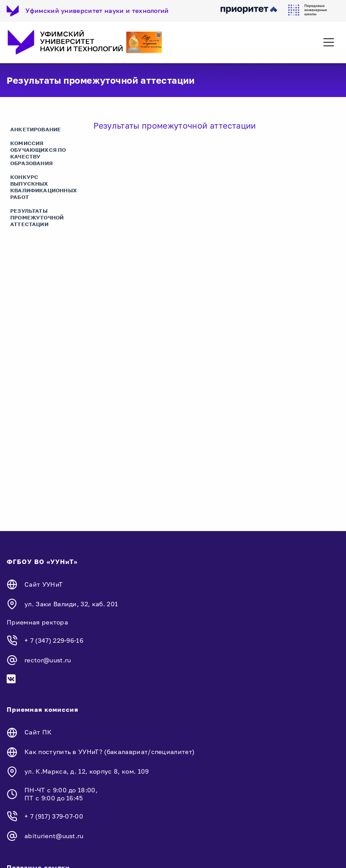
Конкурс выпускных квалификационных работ (44, 187)
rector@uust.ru (48, 660)
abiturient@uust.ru (54, 836)
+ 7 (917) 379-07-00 (54, 816)
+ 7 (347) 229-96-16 (54, 640)
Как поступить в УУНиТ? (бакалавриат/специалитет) (109, 752)
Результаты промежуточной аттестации (37, 217)
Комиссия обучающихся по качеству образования (38, 153)
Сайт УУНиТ (44, 584)
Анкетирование (36, 129)
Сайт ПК (38, 732)
